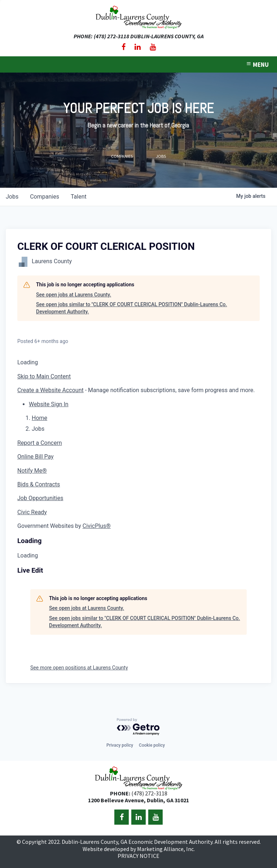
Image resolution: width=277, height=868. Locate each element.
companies (45, 197)
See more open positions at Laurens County (79, 668)
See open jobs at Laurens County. (74, 295)
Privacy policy (120, 745)
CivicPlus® (97, 526)
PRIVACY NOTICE (138, 856)
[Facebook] (124, 47)
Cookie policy (152, 745)
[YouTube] (153, 47)
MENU (257, 65)
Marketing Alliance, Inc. (166, 849)
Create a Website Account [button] (50, 390)
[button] (49, 404)
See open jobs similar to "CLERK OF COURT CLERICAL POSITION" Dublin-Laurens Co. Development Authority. (131, 308)
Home (39, 418)
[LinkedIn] (138, 47)
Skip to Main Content (44, 376)
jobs (12, 197)
